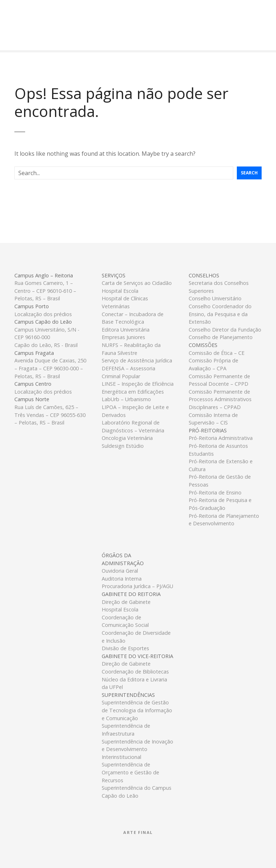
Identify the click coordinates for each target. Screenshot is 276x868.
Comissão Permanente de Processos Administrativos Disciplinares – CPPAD (220, 399)
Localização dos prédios (43, 314)
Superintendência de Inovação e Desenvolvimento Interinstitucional (137, 749)
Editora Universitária (126, 330)
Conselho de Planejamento (221, 337)
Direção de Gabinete (126, 602)
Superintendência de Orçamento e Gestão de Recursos (130, 772)
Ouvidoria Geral (120, 571)
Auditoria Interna (122, 579)
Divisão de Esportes (125, 648)
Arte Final (138, 832)
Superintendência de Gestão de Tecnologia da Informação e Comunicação (137, 710)
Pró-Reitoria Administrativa (221, 438)
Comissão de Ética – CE (217, 353)
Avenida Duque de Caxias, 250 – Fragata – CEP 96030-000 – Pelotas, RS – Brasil (50, 368)
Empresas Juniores (123, 337)
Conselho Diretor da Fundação (225, 330)
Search (249, 173)
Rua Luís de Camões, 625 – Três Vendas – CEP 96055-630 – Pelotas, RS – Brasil (50, 415)
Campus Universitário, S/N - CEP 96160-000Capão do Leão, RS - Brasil (47, 337)
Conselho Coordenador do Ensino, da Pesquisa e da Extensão (220, 314)
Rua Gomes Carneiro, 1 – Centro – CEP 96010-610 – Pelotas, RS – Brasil (45, 291)
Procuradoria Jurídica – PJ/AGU (137, 586)
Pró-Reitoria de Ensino (215, 492)
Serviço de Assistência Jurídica (137, 360)
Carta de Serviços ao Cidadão (137, 283)
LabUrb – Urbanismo (126, 399)
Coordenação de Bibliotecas (135, 672)
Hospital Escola (120, 291)
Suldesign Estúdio (123, 446)
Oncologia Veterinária (127, 438)
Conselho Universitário (215, 298)
